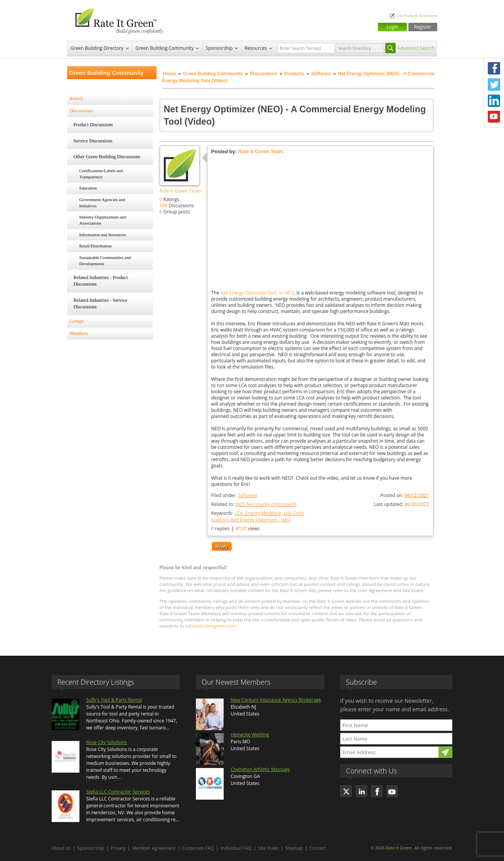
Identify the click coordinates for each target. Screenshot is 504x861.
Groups (77, 321)
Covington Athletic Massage (260, 769)
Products (294, 74)
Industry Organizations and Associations (103, 220)
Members (79, 333)
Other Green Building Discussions (107, 157)
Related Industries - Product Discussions (101, 281)
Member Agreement (154, 848)
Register (422, 27)
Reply (222, 546)
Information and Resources (103, 235)
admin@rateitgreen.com (211, 626)
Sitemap (294, 848)
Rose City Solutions (107, 742)
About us (61, 848)
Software (321, 74)
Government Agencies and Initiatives (102, 203)
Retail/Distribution (96, 246)
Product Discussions (94, 125)
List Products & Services (416, 16)
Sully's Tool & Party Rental (114, 700)
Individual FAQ (236, 848)
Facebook (494, 68)
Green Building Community (164, 48)
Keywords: (258, 516)
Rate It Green (399, 848)
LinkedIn (494, 101)
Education (88, 188)
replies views (236, 529)
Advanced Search (416, 48)
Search (76, 98)
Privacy (118, 848)
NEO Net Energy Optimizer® (266, 504)
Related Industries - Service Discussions (101, 304)
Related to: (254, 504)
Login (393, 27)
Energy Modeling (263, 513)
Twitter (494, 85)
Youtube (494, 117)
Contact (318, 848)
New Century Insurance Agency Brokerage (276, 700)
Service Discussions (93, 141)
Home (169, 74)
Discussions (264, 74)
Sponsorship (219, 48)
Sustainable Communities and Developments (105, 260)
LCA (239, 513)
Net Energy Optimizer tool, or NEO (257, 293)
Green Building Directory (97, 48)
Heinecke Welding (250, 735)
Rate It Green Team (180, 191)
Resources (256, 48)
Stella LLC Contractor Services (118, 792)
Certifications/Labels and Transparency (101, 174)
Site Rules (268, 848)
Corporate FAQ (198, 848)
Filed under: (234, 495)
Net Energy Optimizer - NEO (261, 520)
